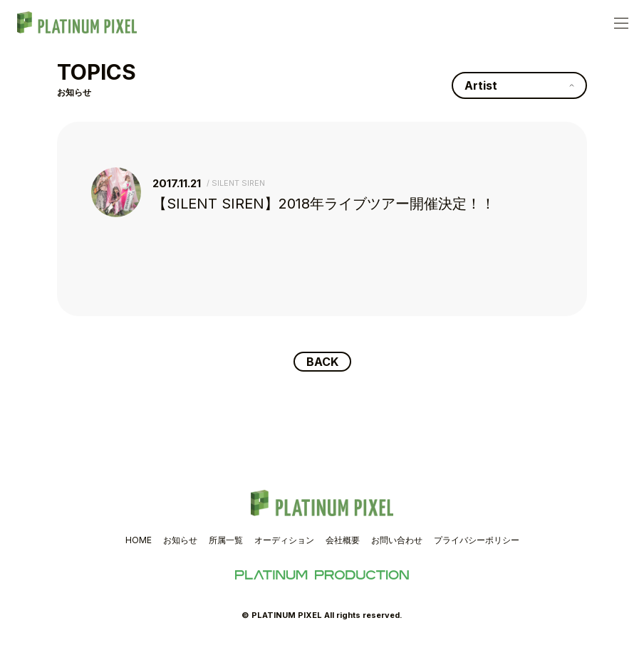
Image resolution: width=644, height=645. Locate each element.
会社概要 (343, 540)
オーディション (284, 540)
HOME (139, 540)
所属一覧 (226, 540)
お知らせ (180, 540)
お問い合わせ (397, 540)
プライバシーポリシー (477, 540)
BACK (322, 362)
